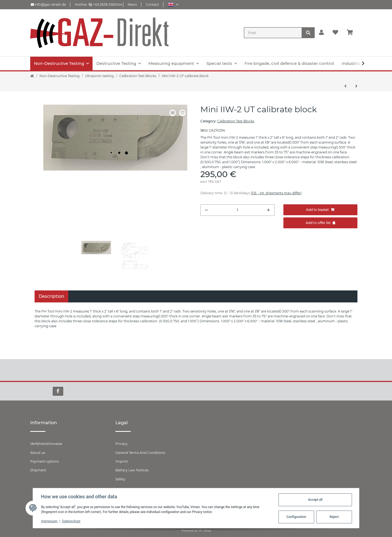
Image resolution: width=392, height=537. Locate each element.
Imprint (122, 461)
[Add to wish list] (182, 113)
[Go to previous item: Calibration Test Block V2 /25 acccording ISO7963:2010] (345, 86)
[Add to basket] (321, 210)
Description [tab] (51, 296)
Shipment (38, 470)
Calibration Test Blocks (236, 121)
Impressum (50, 521)
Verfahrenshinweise (46, 444)
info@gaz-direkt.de (48, 4)
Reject (334, 517)
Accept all (315, 500)
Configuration (296, 517)
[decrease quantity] (206, 210)
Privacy (122, 444)
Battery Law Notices (132, 470)
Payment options (45, 461)
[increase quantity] (269, 210)
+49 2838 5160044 (105, 4)
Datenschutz (72, 521)
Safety (120, 479)
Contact (152, 4)
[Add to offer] (321, 223)
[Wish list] (335, 33)
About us (38, 453)
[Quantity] (238, 210)
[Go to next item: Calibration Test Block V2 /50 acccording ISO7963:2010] (356, 86)
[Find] (273, 33)
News (132, 4)
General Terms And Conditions (140, 453)
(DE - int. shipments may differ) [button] (276, 193)
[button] (173, 4)
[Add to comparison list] (173, 113)
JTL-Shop (205, 531)
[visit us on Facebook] (58, 391)
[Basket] (352, 33)
